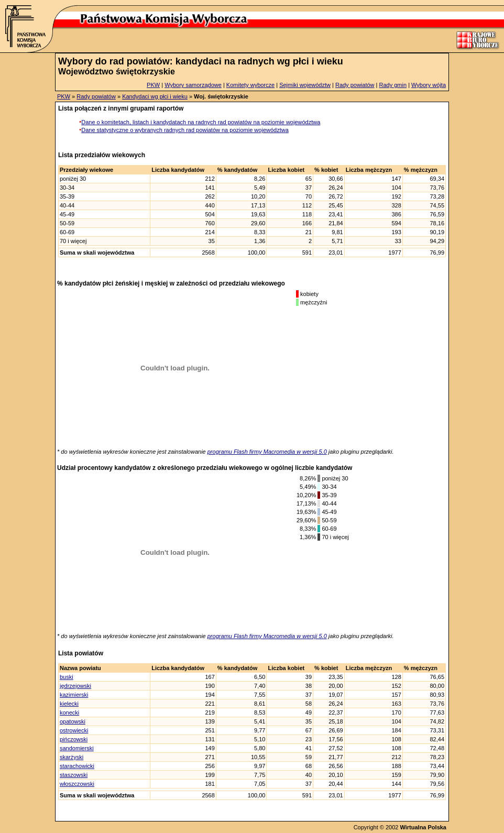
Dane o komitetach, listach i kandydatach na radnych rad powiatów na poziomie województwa (201, 122)
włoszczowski (77, 784)
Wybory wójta (429, 85)
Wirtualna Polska (423, 827)
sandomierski (77, 748)
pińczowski (74, 739)
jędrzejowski (75, 686)
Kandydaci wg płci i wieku (155, 96)
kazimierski (74, 695)
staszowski (74, 775)
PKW (153, 85)
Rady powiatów (355, 85)
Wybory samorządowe (193, 85)
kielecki (69, 704)
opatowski (73, 721)
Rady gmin (393, 85)
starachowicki (77, 766)
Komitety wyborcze (250, 85)
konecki (69, 713)
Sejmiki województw (305, 85)
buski (67, 677)
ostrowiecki (74, 730)
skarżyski (72, 757)
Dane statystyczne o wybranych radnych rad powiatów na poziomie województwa (185, 130)
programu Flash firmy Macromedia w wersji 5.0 (267, 452)
